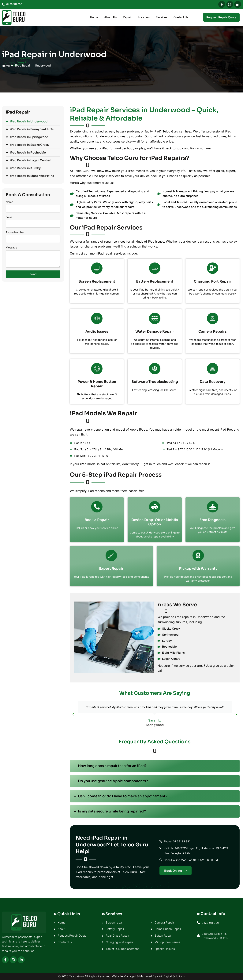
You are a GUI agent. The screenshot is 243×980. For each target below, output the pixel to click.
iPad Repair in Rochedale (26, 152)
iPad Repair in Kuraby (23, 168)
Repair (127, 17)
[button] (73, 714)
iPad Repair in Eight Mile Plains (30, 176)
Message (11, 247)
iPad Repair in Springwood (27, 137)
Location (144, 17)
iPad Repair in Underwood (27, 121)
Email (9, 217)
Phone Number (15, 232)
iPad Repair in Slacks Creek (27, 145)
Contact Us (181, 17)
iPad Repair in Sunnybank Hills (30, 129)
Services (162, 17)
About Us (110, 17)
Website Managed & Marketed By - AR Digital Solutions (148, 976)
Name (9, 202)
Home (94, 17)
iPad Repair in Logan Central (28, 160)
